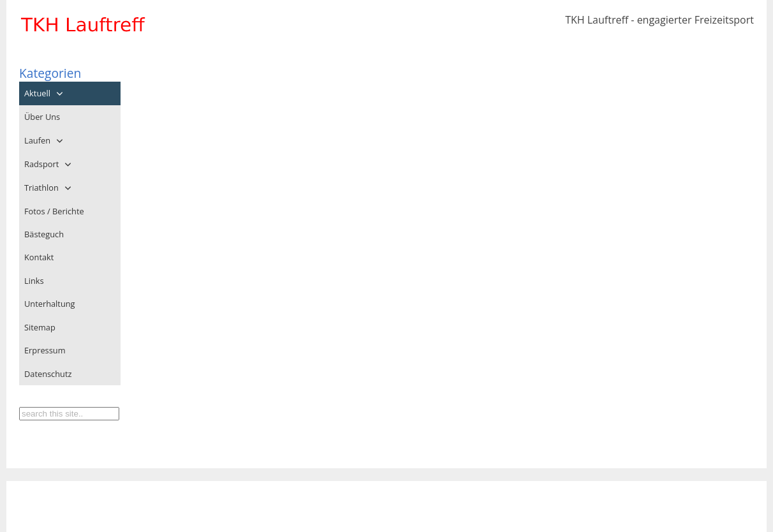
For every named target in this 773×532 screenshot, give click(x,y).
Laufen (37, 140)
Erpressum (45, 350)
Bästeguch (44, 234)
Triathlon (41, 188)
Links (34, 281)
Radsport (41, 164)
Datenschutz (48, 374)
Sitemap (40, 327)
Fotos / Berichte (54, 211)
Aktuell (37, 93)
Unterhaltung (50, 304)
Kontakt (39, 257)
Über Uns (42, 117)
